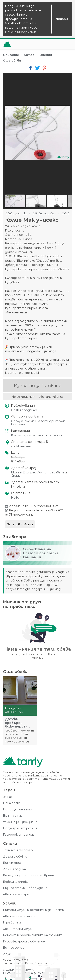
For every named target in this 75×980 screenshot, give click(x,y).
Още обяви (12, 61)
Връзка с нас (13, 816)
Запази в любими (20, 524)
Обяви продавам (24, 410)
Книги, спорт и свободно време (28, 875)
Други (8, 954)
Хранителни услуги (18, 929)
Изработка (12, 923)
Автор (29, 55)
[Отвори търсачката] (57, 44)
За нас (8, 797)
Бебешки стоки (16, 882)
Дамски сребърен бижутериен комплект (16, 723)
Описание (11, 55)
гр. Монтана (21, 446)
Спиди (16, 476)
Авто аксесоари (16, 894)
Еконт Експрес (23, 473)
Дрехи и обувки (15, 857)
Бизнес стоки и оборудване (25, 888)
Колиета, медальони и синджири (36, 435)
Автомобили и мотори (22, 916)
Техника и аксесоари (19, 850)
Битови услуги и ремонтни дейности (33, 910)
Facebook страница (19, 835)
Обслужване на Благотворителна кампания (38, 423)
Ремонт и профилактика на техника (33, 935)
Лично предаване (51, 473)
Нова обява (12, 803)
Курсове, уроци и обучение (24, 942)
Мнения (46, 55)
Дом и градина (14, 869)
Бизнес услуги (14, 948)
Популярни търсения (20, 828)
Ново (15, 498)
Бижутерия (12, 863)
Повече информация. (21, 32)
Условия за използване (20, 822)
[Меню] (67, 44)
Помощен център (17, 810)
